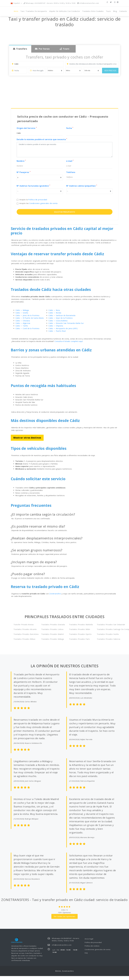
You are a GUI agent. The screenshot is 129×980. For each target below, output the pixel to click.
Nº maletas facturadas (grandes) (33, 186)
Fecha (70, 128)
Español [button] (16, 3)
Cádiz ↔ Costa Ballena (58, 321)
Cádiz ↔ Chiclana (23, 321)
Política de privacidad (38, 200)
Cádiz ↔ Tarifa (22, 326)
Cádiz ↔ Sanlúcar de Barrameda (62, 315)
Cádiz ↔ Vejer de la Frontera (60, 318)
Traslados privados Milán (80, 629)
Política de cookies (92, 946)
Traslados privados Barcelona (24, 634)
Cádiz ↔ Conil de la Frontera (27, 328)
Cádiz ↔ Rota (54, 310)
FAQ (86, 953)
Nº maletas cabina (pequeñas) (82, 186)
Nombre (21, 161)
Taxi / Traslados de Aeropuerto (34, 11)
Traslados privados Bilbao (24, 639)
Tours (108, 11)
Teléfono (71, 172)
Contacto (123, 11)
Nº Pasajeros (24, 172)
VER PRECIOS (110, 71)
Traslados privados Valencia (108, 639)
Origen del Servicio (27, 128)
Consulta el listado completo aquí (69, 341)
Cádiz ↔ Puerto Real (57, 331)
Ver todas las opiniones (65, 916)
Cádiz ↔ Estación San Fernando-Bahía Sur (66, 323)
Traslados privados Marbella (80, 625)
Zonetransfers (55, 594)
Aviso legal (89, 939)
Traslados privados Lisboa (52, 629)
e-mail (70, 161)
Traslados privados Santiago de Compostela (108, 629)
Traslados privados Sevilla (108, 634)
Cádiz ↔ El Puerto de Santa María (30, 318)
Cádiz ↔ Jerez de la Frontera (27, 315)
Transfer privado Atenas (24, 625)
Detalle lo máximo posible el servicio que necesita (42, 139)
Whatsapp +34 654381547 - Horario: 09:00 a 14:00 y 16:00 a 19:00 (50, 3)
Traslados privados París (79, 639)
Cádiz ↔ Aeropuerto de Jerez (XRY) (63, 328)
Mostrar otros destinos (27, 438)
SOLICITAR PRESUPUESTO (64, 212)
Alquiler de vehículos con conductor (65, 11)
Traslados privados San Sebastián (108, 625)
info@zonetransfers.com (88, 3)
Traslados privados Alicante (24, 629)
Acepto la (33, 200)
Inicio (16, 11)
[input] (19, 71)
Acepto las (38, 203)
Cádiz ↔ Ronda (55, 313)
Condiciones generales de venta (43, 203)
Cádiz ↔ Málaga (22, 310)
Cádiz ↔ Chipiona (56, 326)
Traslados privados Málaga (52, 639)
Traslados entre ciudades (93, 11)
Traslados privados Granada (52, 625)
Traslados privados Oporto (80, 634)
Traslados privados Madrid (52, 634)
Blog (115, 11)
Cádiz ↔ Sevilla (22, 313)
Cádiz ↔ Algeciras (23, 323)
